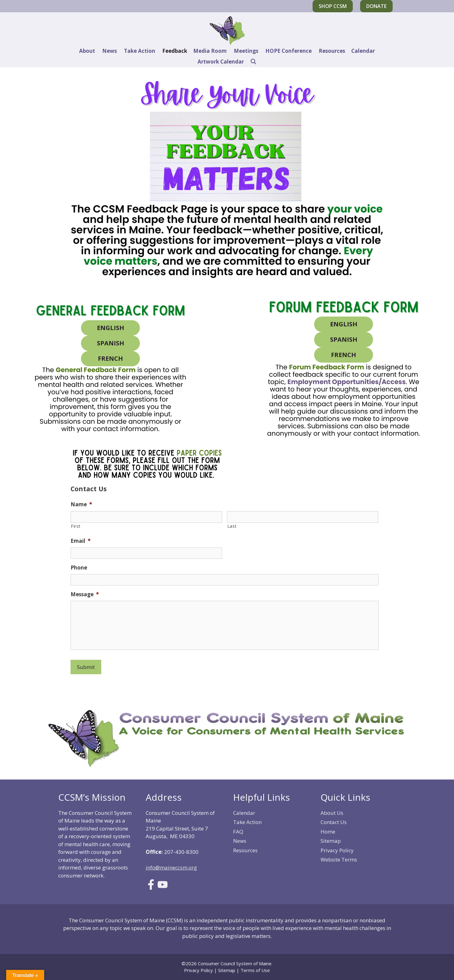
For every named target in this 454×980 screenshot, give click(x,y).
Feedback (175, 51)
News (110, 51)
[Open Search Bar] (253, 62)
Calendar (363, 51)
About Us (332, 813)
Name (81, 504)
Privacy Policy (337, 850)
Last (232, 526)
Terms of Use (255, 970)
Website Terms (339, 859)
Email (81, 541)
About (87, 51)
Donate (376, 6)
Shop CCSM (333, 6)
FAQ (238, 832)
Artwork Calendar (221, 62)
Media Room (210, 51)
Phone (79, 568)
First (76, 526)
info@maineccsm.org (171, 867)
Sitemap (331, 841)
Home (328, 832)
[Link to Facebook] (151, 888)
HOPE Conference (289, 51)
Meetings (246, 51)
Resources (332, 51)
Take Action (140, 51)
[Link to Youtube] (163, 888)
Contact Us (334, 822)
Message (85, 594)
